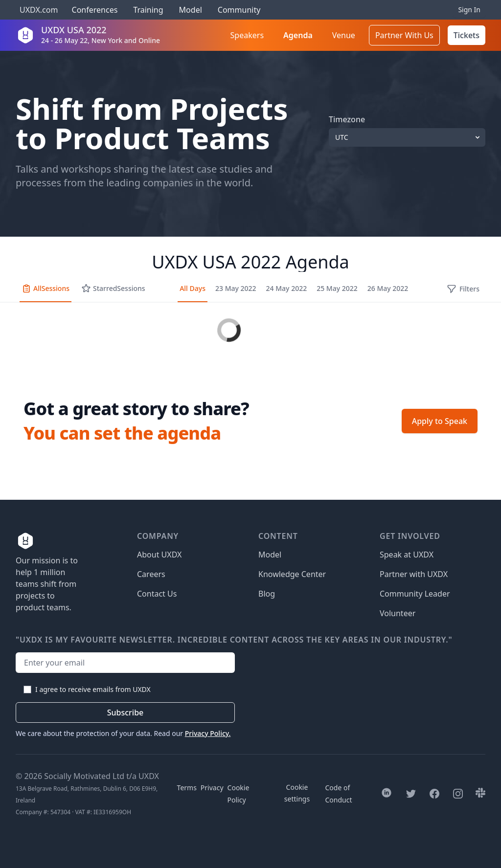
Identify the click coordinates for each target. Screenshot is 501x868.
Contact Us (157, 594)
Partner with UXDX (414, 574)
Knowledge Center (292, 574)
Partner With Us (404, 35)
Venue (344, 35)
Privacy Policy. (208, 733)
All (46, 289)
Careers (151, 574)
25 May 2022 (337, 288)
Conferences (93, 10)
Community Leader (415, 594)
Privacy (212, 788)
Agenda (298, 35)
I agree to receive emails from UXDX (93, 689)
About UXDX (159, 555)
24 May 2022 (287, 288)
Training (148, 10)
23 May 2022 (236, 288)
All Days (193, 288)
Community (239, 10)
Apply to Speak (440, 421)
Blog (267, 594)
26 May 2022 (388, 288)
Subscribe (125, 712)
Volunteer (398, 613)
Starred (113, 289)
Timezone (347, 119)
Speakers (247, 35)
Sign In (469, 10)
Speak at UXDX (407, 555)
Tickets (467, 35)
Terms (187, 788)
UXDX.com (39, 10)
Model (191, 10)
